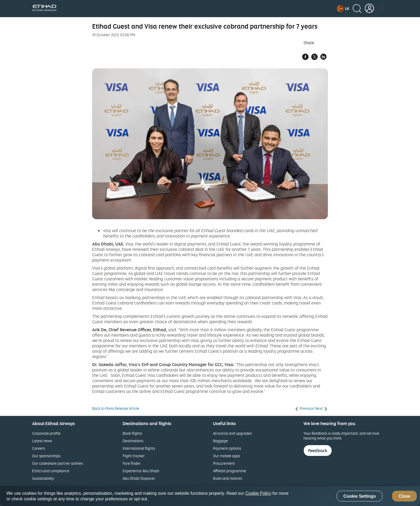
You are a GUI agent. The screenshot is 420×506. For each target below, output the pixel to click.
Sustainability (43, 478)
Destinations (133, 441)
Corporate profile (46, 433)
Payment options (227, 448)
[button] (343, 9)
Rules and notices (227, 478)
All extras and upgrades (232, 433)
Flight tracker (134, 456)
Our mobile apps (226, 456)
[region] (210, 496)
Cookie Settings (360, 496)
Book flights (132, 433)
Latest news (42, 441)
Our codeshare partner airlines (57, 463)
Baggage (220, 441)
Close (404, 496)
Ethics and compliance (51, 471)
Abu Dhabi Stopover (139, 478)
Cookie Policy (258, 493)
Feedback (318, 451)
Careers (39, 448)
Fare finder (132, 463)
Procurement (224, 463)
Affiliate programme (230, 471)
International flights (139, 448)
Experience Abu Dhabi (141, 471)
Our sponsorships (46, 456)
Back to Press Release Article (116, 408)
